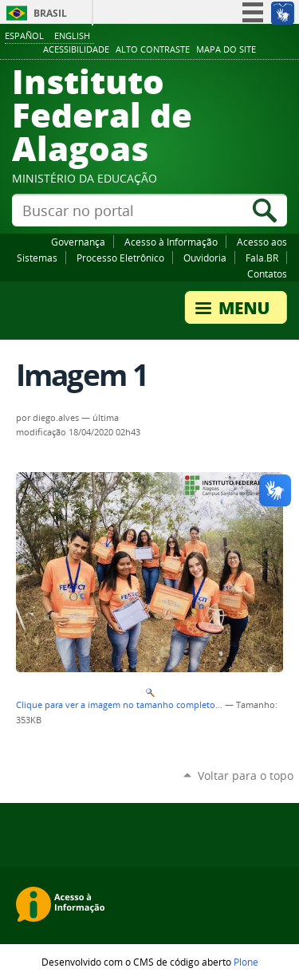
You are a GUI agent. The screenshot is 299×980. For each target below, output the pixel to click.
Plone (246, 962)
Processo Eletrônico (120, 258)
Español (24, 35)
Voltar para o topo (246, 775)
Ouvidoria (205, 258)
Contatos (267, 274)
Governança (78, 242)
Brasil (50, 13)
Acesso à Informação (171, 242)
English (72, 35)
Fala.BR (262, 258)
